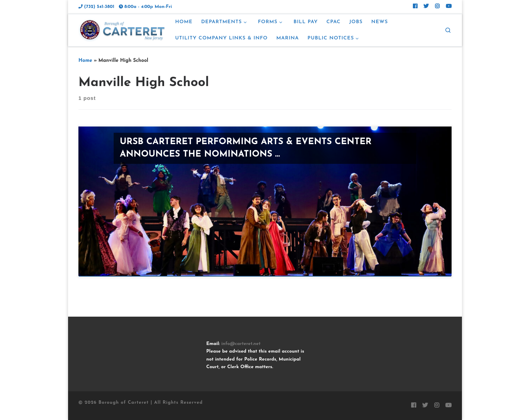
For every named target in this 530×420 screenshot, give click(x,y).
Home (85, 61)
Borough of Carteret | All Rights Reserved (151, 403)
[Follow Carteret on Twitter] (426, 7)
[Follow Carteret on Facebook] (415, 7)
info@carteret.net (241, 344)
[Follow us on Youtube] (449, 7)
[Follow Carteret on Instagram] (437, 7)
